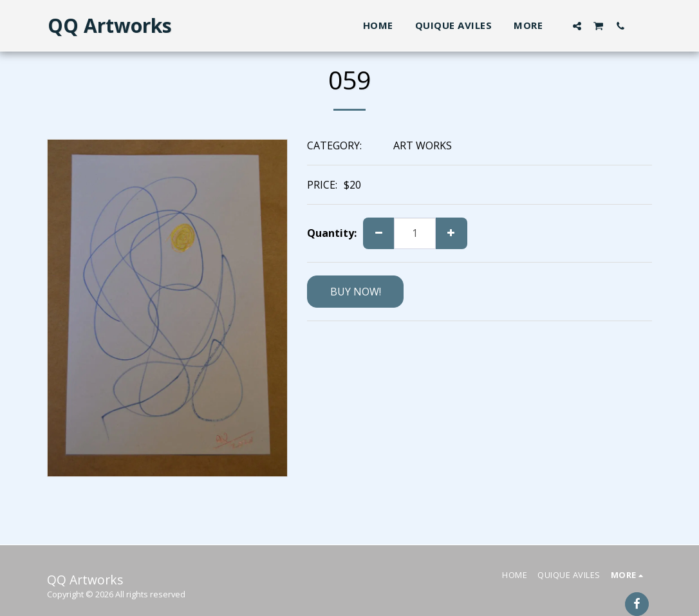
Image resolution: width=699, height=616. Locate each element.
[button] (577, 26)
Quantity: (332, 233)
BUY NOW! (356, 292)
